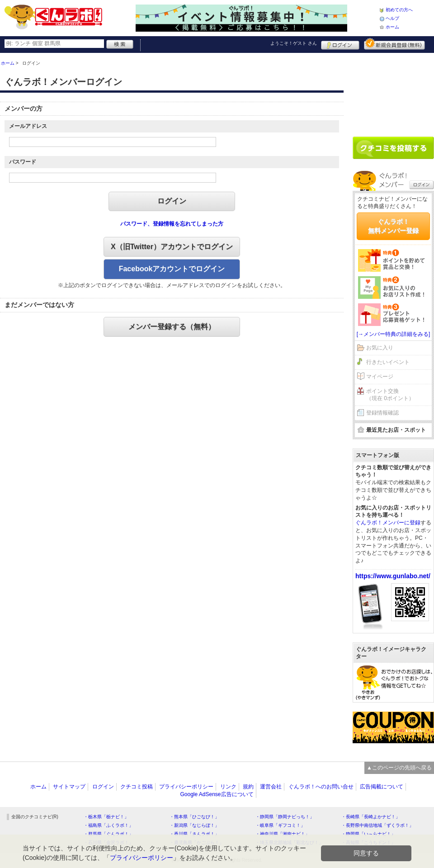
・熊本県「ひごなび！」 (194, 817)
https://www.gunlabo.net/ (393, 576)
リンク (228, 787)
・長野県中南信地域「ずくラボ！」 (377, 825)
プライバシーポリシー (186, 787)
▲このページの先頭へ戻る (399, 768)
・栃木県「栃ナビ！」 (106, 817)
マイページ (380, 377)
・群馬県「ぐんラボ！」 (108, 834)
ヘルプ (392, 18)
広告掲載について (382, 787)
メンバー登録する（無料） (172, 327)
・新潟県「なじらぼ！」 (194, 825)
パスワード (23, 162)
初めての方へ (399, 10)
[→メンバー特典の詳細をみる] (394, 334)
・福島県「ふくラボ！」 (108, 825)
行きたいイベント (388, 362)
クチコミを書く (393, 148)
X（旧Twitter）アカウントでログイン (172, 247)
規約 (248, 787)
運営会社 (271, 787)
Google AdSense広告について (217, 794)
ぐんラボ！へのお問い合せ (321, 787)
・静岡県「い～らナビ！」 (368, 834)
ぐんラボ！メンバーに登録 (388, 523)
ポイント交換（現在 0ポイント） (390, 395)
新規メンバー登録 (394, 44)
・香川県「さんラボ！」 (194, 834)
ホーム (392, 27)
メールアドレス (28, 126)
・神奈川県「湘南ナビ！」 (283, 834)
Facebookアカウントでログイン (172, 269)
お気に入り (380, 348)
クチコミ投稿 (137, 787)
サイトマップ (69, 787)
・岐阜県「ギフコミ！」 (280, 825)
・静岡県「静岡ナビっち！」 (285, 817)
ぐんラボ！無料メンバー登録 (393, 226)
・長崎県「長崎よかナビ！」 (371, 817)
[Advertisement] (393, 91)
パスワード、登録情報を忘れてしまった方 (172, 224)
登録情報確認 (382, 413)
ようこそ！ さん (294, 43)
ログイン (340, 44)
